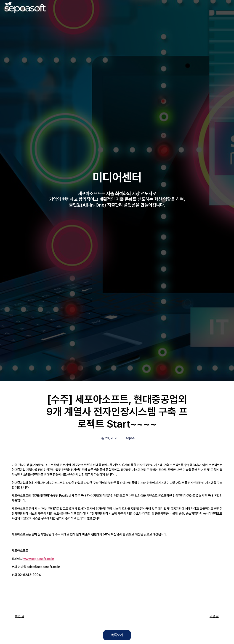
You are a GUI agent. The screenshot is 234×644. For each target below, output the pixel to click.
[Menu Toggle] (140, 7)
